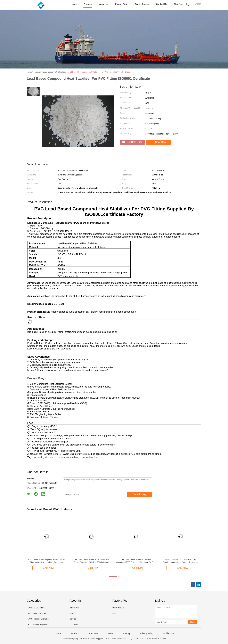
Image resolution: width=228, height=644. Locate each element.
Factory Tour (121, 4)
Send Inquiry (140, 494)
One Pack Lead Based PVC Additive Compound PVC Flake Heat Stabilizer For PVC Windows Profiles (136, 561)
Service (73, 619)
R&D (114, 613)
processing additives (43, 457)
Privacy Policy (147, 633)
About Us (104, 4)
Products (88, 4)
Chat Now (179, 4)
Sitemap (126, 633)
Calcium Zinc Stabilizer (36, 613)
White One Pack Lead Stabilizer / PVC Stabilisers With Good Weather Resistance (181, 561)
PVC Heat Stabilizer (35, 608)
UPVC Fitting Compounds (38, 624)
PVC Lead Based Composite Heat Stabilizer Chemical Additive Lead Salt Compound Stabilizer (47, 561)
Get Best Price (132, 142)
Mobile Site (169, 633)
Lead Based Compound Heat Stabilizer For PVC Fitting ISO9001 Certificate (99, 72)
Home (74, 4)
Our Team (74, 624)
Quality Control (142, 4)
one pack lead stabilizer (67, 457)
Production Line (119, 608)
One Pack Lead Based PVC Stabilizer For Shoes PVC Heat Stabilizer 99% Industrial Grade (91, 561)
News (110, 633)
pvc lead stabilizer (90, 457)
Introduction (74, 608)
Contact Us (162, 4)
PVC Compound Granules (38, 619)
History (72, 613)
